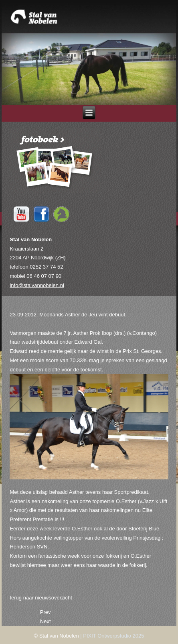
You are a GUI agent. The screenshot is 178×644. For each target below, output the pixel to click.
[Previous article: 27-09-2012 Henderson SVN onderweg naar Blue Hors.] (46, 612)
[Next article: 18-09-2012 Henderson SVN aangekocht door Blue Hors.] (46, 621)
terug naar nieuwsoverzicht (41, 598)
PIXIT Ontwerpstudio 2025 (113, 636)
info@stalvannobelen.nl (37, 285)
